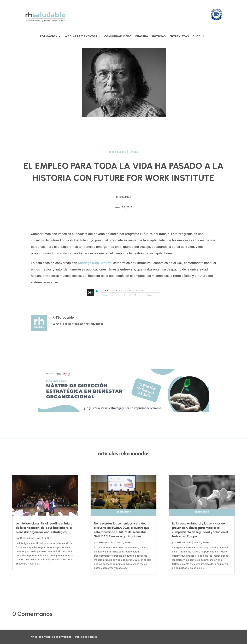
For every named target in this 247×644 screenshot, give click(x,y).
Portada (133, 152)
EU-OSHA (142, 36)
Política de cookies (86, 637)
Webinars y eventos (81, 36)
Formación (49, 36)
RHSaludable (28, 538)
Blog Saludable (118, 152)
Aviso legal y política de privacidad (51, 637)
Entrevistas (179, 36)
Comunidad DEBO (118, 36)
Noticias (159, 36)
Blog (197, 36)
